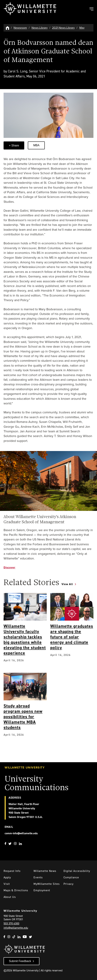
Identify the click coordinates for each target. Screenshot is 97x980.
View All (67, 584)
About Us (10, 897)
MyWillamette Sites (47, 884)
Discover (10, 567)
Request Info (12, 871)
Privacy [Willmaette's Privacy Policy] (68, 884)
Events (38, 877)
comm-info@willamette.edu (21, 833)
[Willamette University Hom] (8, 28)
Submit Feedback (20, 961)
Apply (7, 877)
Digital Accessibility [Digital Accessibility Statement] (77, 871)
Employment (42, 890)
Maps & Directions (16, 890)
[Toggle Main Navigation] (91, 9)
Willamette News (45, 871)
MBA (36, 145)
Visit (7, 884)
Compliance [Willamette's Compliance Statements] (71, 877)
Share (15, 145)
